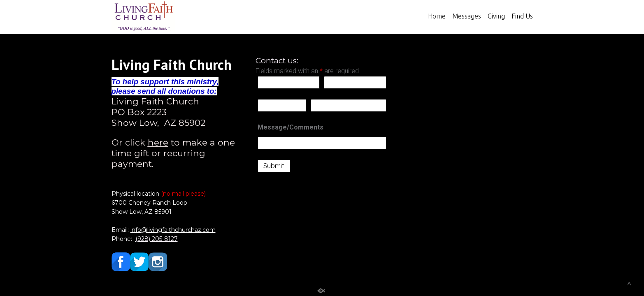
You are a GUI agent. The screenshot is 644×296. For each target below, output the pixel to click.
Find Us (522, 16)
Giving (496, 16)
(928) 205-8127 (157, 239)
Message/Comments (291, 127)
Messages (467, 16)
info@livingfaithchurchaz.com (173, 230)
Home (437, 16)
